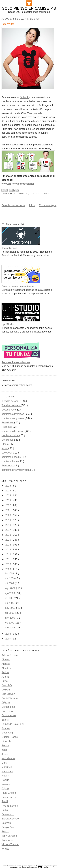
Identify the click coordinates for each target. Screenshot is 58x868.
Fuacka (6, 728)
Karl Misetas (8, 758)
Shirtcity (22, 194)
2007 (9, 639)
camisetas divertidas (13, 414)
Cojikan (6, 690)
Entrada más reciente (13, 205)
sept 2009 (10, 588)
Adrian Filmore (10, 655)
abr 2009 (10, 613)
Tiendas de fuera (11, 405)
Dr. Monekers (9, 715)
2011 (9, 559)
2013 (9, 550)
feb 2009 (10, 623)
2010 (9, 564)
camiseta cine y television (16, 470)
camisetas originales (13, 418)
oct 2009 (10, 583)
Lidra (4, 763)
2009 (9, 569)
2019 (9, 520)
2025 (9, 491)
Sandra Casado (10, 819)
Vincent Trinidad (10, 844)
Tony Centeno (9, 836)
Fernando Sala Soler (13, 724)
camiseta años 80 (12, 457)
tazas (5, 448)
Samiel (5, 810)
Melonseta (7, 771)
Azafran (6, 677)
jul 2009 (9, 598)
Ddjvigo (6, 703)
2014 (9, 545)
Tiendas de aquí (39, 194)
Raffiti (5, 801)
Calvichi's (7, 685)
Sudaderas (8, 423)
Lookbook (7, 453)
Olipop (5, 789)
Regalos (6, 427)
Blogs (5, 444)
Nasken (6, 784)
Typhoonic (7, 840)
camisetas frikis (10, 435)
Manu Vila (7, 767)
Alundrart (7, 668)
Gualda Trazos (10, 737)
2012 (9, 554)
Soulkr (5, 832)
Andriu (5, 672)
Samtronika (8, 814)
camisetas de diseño (13, 431)
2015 (9, 540)
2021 (9, 510)
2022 (9, 505)
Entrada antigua (48, 205)
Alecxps (6, 664)
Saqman (6, 823)
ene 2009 (10, 628)
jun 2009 (10, 603)
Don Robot (8, 711)
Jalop (4, 750)
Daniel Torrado (10, 698)
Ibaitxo (5, 746)
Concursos (8, 440)
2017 (9, 530)
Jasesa (5, 754)
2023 (9, 500)
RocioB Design (10, 806)
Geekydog (7, 733)
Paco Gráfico (9, 793)
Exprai (5, 720)
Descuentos (8, 410)
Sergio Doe (8, 827)
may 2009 (10, 608)
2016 (9, 535)
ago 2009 (10, 593)
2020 (9, 515)
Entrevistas (8, 466)
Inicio (32, 205)
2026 (9, 486)
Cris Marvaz (8, 694)
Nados (5, 776)
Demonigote (8, 707)
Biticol (5, 681)
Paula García (9, 797)
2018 (9, 525)
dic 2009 (10, 574)
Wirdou (5, 849)
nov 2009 (10, 578)
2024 (9, 496)
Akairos (6, 660)
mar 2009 (10, 618)
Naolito (5, 780)
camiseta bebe (10, 461)
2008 (9, 634)
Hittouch (6, 741)
